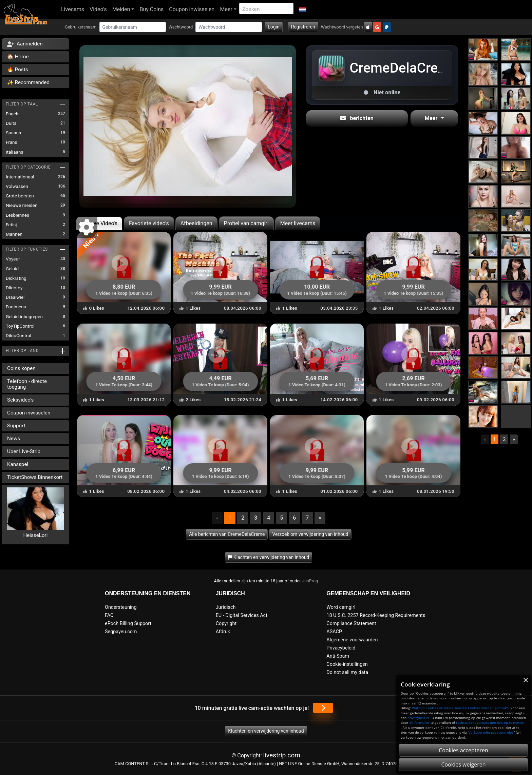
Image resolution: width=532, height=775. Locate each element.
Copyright (226, 624)
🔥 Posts (17, 70)
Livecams (73, 9)
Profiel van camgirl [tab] (246, 223)
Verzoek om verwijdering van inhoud (310, 534)
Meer (226, 9)
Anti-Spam (338, 656)
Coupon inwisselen (192, 9)
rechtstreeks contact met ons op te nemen (490, 723)
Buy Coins (151, 9)
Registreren (303, 27)
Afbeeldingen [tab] (196, 223)
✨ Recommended (28, 82)
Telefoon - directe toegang (27, 384)
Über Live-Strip (24, 451)
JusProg (310, 581)
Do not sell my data (347, 672)
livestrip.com (282, 755)
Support (16, 426)
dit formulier (419, 723)
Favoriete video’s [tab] (149, 223)
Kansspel (18, 464)
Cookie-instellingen (347, 664)
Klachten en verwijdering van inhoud (266, 731)
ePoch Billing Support (128, 624)
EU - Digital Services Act (242, 615)
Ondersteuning (121, 607)
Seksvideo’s (20, 400)
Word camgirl (341, 607)
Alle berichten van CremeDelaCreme (227, 534)
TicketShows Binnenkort (35, 477)
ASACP (334, 632)
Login (274, 27)
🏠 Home (18, 57)
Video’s (98, 9)
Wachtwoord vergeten (342, 27)
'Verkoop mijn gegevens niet (491, 732)
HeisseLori (35, 535)
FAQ (109, 615)
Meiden (121, 9)
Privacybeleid (341, 648)
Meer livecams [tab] (298, 223)
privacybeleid (418, 718)
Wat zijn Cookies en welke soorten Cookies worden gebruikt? (461, 708)
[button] (302, 9)
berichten (357, 118)
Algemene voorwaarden (352, 640)
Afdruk (223, 632)
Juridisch (226, 607)
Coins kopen (21, 368)
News (14, 439)
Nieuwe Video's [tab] (99, 223)
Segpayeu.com (121, 632)
